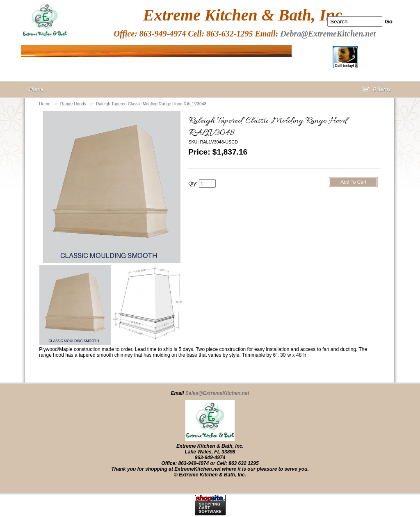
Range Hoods (73, 104)
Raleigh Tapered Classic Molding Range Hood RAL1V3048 (151, 104)
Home (45, 104)
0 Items (377, 91)
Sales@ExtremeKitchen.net (217, 393)
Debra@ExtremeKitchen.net (328, 34)
